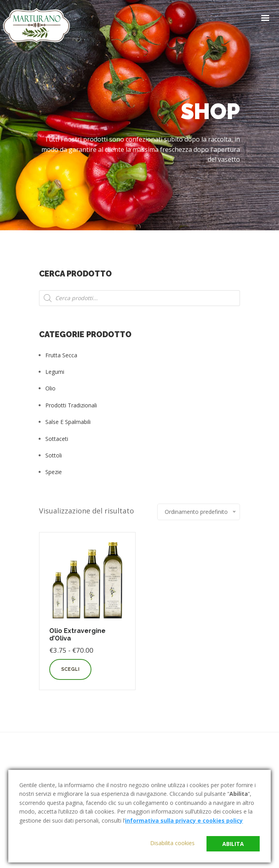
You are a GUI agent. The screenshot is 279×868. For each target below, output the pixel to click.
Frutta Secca (61, 355)
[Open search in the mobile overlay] (139, 298)
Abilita (233, 844)
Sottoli (54, 455)
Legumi (55, 372)
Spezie (54, 472)
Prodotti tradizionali (71, 405)
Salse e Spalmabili (68, 422)
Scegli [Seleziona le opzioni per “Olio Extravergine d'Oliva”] (70, 669)
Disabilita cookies (172, 843)
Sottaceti (57, 439)
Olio (50, 388)
